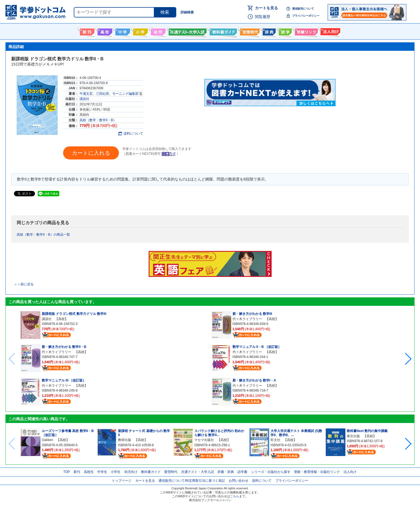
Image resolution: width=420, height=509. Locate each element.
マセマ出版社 (204, 440)
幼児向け (158, 31)
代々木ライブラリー (57, 352)
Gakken (47, 440)
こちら (235, 496)
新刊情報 (86, 31)
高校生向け (104, 31)
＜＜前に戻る (24, 284)
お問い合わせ (239, 481)
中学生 (102, 472)
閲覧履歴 (263, 17)
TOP (67, 472)
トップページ (122, 481)
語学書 (285, 31)
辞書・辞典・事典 (268, 31)
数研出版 (125, 440)
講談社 (84, 99)
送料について (131, 134)
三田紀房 (102, 94)
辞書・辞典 (226, 472)
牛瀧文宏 (86, 94)
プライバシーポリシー (306, 16)
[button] (408, 359)
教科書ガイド (223, 31)
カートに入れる (91, 153)
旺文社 (275, 440)
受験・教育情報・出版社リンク (317, 472)
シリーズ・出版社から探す (271, 472)
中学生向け (122, 31)
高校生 (89, 472)
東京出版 (353, 436)
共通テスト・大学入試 (187, 31)
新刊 (77, 472)
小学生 (116, 472)
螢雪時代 (249, 31)
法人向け (330, 31)
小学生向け (140, 31)
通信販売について (303, 9)
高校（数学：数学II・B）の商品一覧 (43, 235)
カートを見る (266, 8)
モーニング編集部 (125, 94)
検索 (165, 12)
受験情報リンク (306, 31)
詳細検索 (187, 12)
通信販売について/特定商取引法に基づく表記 (192, 481)
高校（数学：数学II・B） (98, 120)
